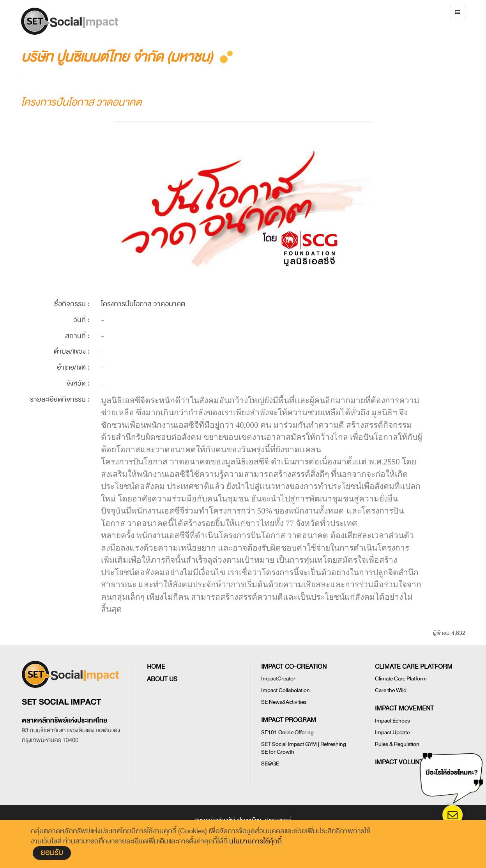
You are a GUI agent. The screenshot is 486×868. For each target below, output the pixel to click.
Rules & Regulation (397, 744)
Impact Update (392, 732)
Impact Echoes (392, 721)
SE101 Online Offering (287, 732)
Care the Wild (391, 690)
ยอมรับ (52, 853)
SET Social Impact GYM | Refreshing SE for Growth (304, 748)
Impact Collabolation (285, 690)
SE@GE (270, 764)
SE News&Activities (284, 702)
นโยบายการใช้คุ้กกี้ (255, 841)
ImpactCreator (278, 679)
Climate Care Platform (401, 679)
